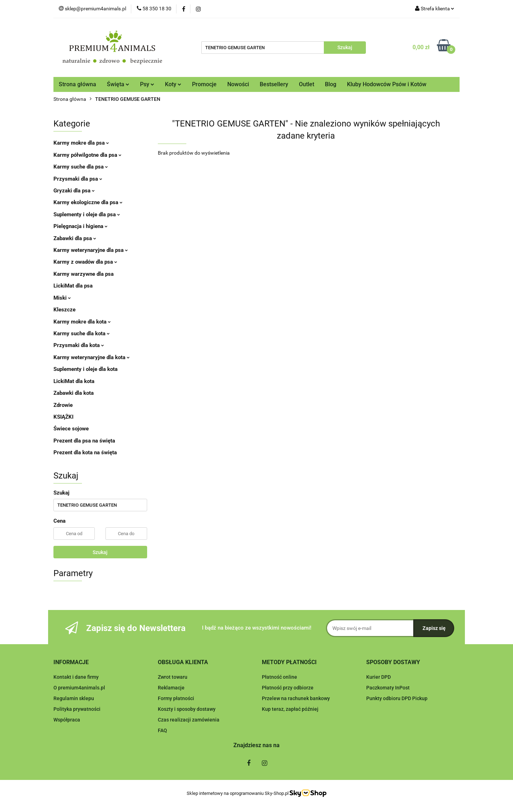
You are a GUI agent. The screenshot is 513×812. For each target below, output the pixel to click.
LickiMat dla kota (74, 381)
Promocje (204, 84)
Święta (118, 84)
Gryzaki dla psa (74, 191)
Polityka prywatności (77, 709)
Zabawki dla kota (74, 393)
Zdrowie (63, 405)
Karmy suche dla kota (82, 333)
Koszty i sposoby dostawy (187, 709)
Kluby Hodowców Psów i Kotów (387, 84)
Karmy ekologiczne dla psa (88, 202)
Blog (331, 84)
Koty (173, 84)
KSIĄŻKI (63, 417)
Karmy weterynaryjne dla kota (92, 357)
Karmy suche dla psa (81, 167)
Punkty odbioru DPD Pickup (397, 698)
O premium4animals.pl (79, 688)
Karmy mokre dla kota (82, 322)
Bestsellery (274, 84)
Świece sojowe (71, 429)
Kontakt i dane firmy (76, 677)
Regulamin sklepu (74, 698)
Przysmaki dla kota (79, 345)
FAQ (162, 730)
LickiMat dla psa (73, 286)
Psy (147, 84)
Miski (62, 298)
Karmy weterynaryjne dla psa (91, 250)
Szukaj (100, 552)
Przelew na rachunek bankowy (296, 698)
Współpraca (67, 720)
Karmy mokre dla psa (81, 143)
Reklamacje (171, 688)
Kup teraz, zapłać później (290, 709)
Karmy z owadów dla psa (85, 262)
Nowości (238, 84)
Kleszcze (64, 310)
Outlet (307, 84)
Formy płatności (176, 698)
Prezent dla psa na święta (84, 441)
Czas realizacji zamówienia (189, 720)
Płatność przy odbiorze (288, 688)
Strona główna (77, 84)
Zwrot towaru (173, 677)
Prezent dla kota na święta (85, 452)
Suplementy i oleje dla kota (85, 369)
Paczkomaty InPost (388, 688)
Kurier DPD (379, 677)
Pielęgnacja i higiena (81, 226)
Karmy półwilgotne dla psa (87, 155)
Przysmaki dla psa (78, 179)
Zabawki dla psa (75, 238)
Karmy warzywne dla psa (84, 274)
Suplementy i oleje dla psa (87, 214)
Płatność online (279, 677)
